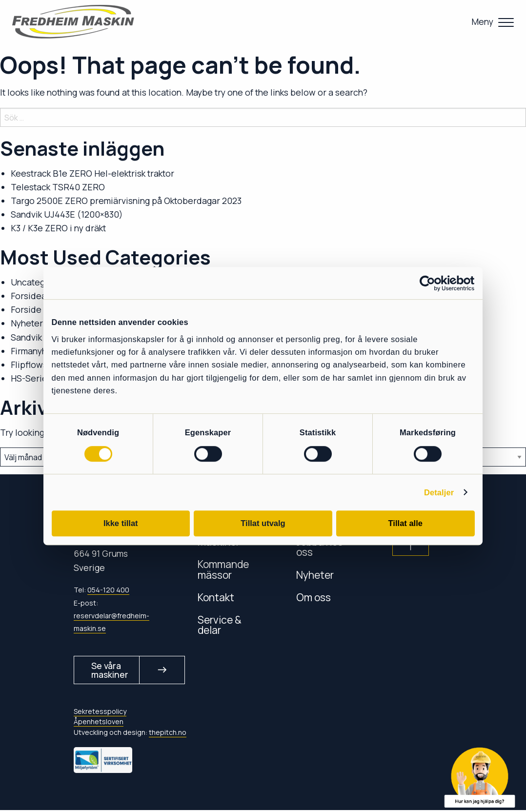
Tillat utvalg (263, 523)
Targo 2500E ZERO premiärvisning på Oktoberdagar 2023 (126, 201)
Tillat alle (405, 523)
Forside (26, 309)
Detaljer (439, 492)
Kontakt (216, 597)
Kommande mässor (223, 569)
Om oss (314, 597)
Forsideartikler (40, 296)
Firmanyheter (37, 351)
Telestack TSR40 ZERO (58, 187)
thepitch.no (168, 734)
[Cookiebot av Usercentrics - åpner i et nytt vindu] (432, 283)
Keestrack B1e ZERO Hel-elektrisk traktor (92, 173)
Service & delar (220, 625)
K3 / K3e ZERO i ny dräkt (58, 228)
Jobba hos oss (320, 547)
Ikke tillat (121, 523)
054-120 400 (108, 590)
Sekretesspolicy (100, 714)
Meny (482, 21)
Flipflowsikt (34, 365)
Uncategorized (41, 282)
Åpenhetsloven (99, 724)
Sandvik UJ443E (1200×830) (67, 214)
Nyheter (27, 323)
